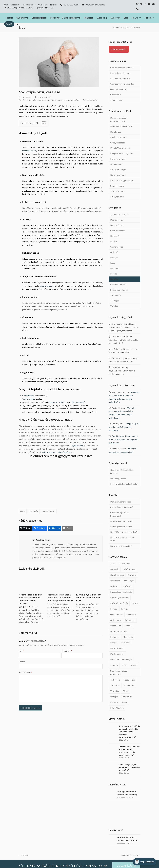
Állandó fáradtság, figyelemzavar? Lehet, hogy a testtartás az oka (122, 371)
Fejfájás (114, 241)
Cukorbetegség (117, 575)
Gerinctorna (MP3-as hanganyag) (120, 514)
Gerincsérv (115, 252)
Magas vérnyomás (119, 631)
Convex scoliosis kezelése (122, 68)
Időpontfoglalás (119, 49)
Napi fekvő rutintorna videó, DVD (123, 539)
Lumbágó (114, 268)
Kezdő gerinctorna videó (121, 527)
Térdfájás (115, 301)
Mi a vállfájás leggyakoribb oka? (124, 484)
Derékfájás (115, 236)
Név (21, 651)
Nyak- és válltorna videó (121, 546)
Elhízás (135, 603)
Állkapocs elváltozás (119, 214)
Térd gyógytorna (118, 191)
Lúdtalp (114, 274)
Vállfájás (114, 306)
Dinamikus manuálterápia (121, 126)
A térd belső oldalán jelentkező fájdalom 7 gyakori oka (124, 439)
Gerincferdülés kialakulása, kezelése (122, 472)
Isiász (113, 263)
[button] (18, 24)
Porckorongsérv (117, 654)
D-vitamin (132, 575)
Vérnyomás (127, 697)
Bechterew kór (117, 220)
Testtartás (115, 685)
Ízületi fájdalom (117, 708)
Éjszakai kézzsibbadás (120, 73)
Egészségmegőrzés (119, 603)
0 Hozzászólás (92, 100)
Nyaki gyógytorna (118, 175)
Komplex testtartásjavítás (122, 153)
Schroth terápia (117, 186)
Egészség (128, 586)
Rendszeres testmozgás (121, 660)
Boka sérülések (117, 225)
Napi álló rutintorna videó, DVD (124, 532)
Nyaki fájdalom (48, 511)
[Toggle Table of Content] (43, 123)
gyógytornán (78, 446)
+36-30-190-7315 (70, 5)
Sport (124, 665)
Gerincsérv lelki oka (119, 89)
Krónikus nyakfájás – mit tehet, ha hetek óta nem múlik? (89, 598)
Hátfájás (114, 258)
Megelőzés (128, 637)
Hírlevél (25, 100)
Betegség (115, 569)
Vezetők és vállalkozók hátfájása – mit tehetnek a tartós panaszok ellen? (60, 598)
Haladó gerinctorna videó (121, 521)
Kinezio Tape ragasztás (121, 148)
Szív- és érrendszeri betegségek (119, 672)
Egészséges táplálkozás (121, 592)
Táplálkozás (129, 685)
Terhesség (115, 680)
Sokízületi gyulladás (119, 290)
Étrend (124, 702)
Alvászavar (124, 564)
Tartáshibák (116, 295)
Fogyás (124, 609)
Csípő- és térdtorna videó (122, 507)
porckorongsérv (47, 286)
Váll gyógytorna (117, 197)
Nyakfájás (33, 511)
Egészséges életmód (120, 597)
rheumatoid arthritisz (57, 402)
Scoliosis (114, 665)
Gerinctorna (115, 95)
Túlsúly (126, 691)
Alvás (113, 564)
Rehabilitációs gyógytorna (122, 180)
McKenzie (115, 637)
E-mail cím (67, 651)
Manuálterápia (64, 452)
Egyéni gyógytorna (119, 137)
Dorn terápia (116, 132)
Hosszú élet (116, 626)
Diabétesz (115, 586)
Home (115, 27)
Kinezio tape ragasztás (121, 78)
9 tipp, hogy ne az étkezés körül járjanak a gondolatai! (124, 427)
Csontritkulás (28, 396)
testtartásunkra (29, 151)
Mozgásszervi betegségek (40, 100)
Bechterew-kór (79, 402)
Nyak (23, 511)
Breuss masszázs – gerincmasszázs (119, 119)
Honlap (22, 662)
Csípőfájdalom (129, 569)
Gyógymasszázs (118, 143)
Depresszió (115, 581)
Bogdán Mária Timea (121, 436)
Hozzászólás (25, 672)
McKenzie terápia (49, 452)
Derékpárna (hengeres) (121, 502)
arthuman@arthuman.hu (95, 5)
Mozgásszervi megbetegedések (66, 100)
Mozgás (114, 643)
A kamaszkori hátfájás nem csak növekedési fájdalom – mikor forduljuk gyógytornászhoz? (30, 601)
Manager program (118, 159)
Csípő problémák (118, 231)
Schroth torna (116, 100)
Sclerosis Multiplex (118, 285)
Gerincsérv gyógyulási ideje (122, 84)
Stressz (134, 665)
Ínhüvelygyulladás (118, 479)
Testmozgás (129, 680)
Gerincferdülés (29, 399)
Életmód (114, 702)
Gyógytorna (130, 620)
